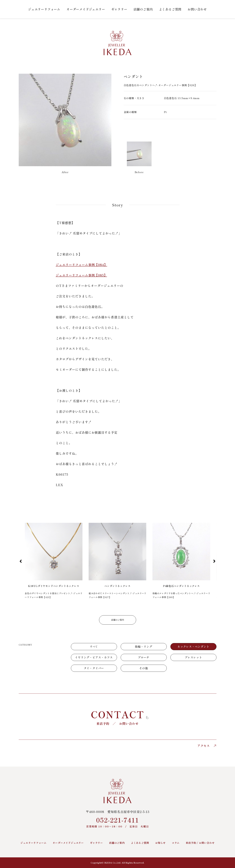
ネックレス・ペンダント (193, 646)
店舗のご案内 (143, 9)
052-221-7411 (118, 822)
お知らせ (160, 843)
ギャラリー (119, 9)
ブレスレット (193, 657)
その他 (144, 668)
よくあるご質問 (170, 9)
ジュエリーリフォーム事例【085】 (81, 275)
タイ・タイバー (94, 668)
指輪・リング (144, 646)
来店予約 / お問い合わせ (200, 843)
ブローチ (144, 657)
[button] (21, 561)
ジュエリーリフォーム (44, 9)
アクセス (207, 746)
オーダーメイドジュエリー (86, 9)
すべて (94, 646)
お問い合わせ (197, 9)
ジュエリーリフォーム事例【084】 (82, 265)
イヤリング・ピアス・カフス (94, 657)
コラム (176, 843)
